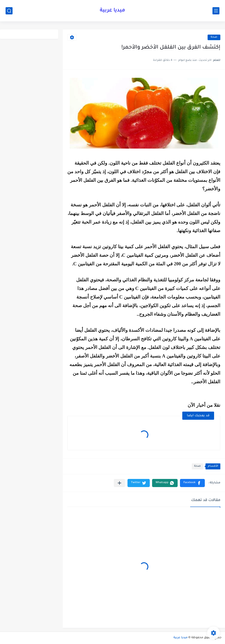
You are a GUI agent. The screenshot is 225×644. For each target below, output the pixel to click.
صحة (214, 37)
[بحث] (9, 11)
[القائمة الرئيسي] (216, 11)
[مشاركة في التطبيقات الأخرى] (119, 483)
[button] (192, 483)
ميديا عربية (112, 11)
